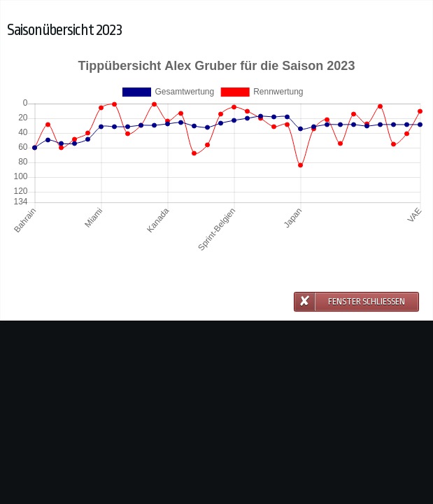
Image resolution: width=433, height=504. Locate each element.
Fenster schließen (367, 302)
